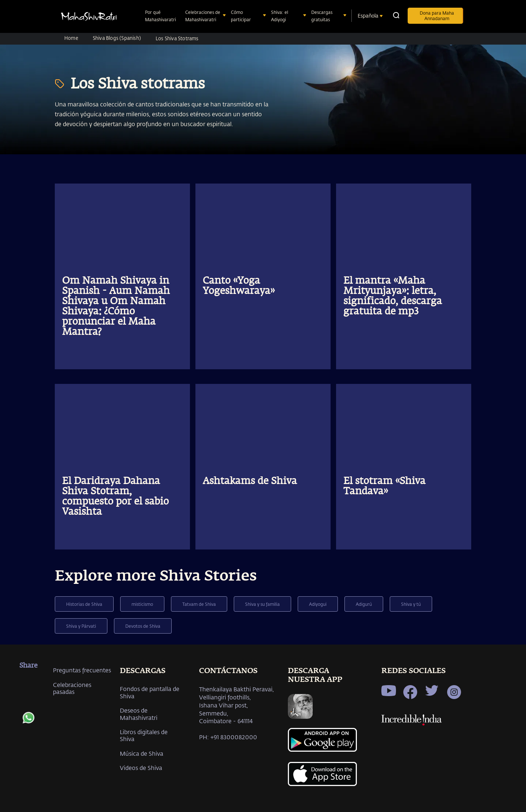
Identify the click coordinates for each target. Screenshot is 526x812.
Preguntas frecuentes (82, 670)
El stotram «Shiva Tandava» (384, 487)
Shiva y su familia (262, 604)
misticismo (142, 604)
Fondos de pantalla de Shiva (150, 692)
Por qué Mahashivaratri (161, 16)
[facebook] (28, 683)
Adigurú (364, 604)
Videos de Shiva (141, 768)
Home (71, 38)
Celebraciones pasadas (72, 688)
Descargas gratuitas (322, 16)
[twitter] (28, 702)
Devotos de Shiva (143, 626)
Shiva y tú (411, 604)
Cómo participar (242, 16)
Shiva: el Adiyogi (280, 16)
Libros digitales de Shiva (144, 735)
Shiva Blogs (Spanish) (117, 38)
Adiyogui (318, 604)
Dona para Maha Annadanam (437, 16)
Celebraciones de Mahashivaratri (203, 16)
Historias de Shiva (84, 604)
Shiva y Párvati (81, 626)
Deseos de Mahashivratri (139, 714)
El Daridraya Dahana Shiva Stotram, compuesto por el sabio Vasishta (115, 497)
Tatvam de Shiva (199, 604)
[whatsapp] (28, 721)
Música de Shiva (142, 753)
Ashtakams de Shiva (250, 481)
